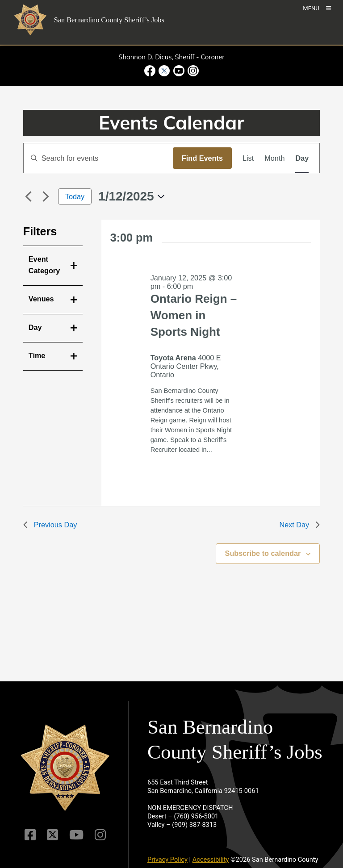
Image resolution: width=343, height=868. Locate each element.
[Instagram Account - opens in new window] (192, 71)
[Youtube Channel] (76, 835)
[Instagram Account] (100, 835)
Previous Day (50, 525)
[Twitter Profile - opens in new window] (164, 71)
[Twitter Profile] (52, 835)
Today (75, 196)
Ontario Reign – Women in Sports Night (194, 315)
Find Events (202, 158)
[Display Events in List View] (248, 158)
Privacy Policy (167, 860)
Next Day (299, 525)
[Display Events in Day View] (302, 158)
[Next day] (46, 196)
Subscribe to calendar (263, 553)
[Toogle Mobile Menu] (317, 8)
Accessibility (211, 860)
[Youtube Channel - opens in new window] (179, 71)
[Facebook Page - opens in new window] (151, 71)
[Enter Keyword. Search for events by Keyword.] (98, 158)
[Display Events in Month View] (274, 158)
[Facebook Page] (30, 835)
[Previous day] (29, 196)
